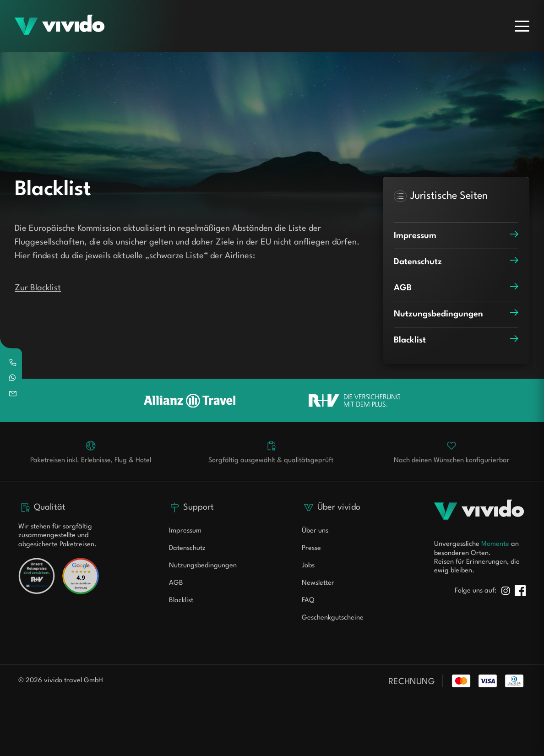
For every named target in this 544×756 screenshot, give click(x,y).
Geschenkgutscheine (333, 618)
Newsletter (318, 583)
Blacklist (181, 601)
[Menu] (522, 26)
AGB (176, 583)
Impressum (185, 531)
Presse (311, 548)
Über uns (315, 531)
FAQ (308, 601)
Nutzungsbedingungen (203, 566)
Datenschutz (187, 548)
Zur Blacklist (38, 288)
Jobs (308, 566)
